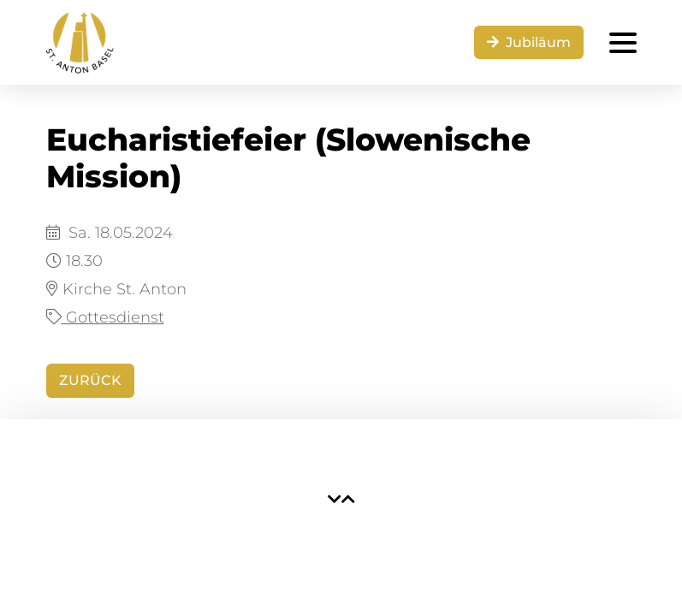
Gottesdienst (105, 317)
